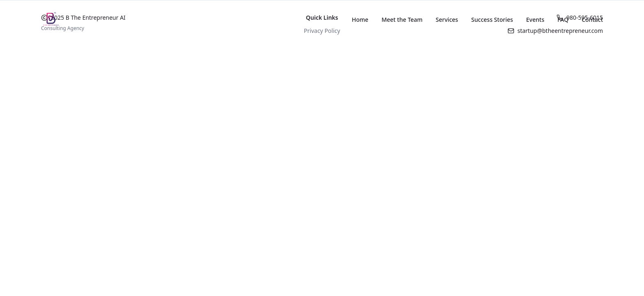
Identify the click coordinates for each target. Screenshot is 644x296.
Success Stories (492, 20)
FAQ (563, 20)
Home (360, 20)
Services (447, 20)
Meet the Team (402, 20)
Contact (592, 20)
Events (535, 20)
